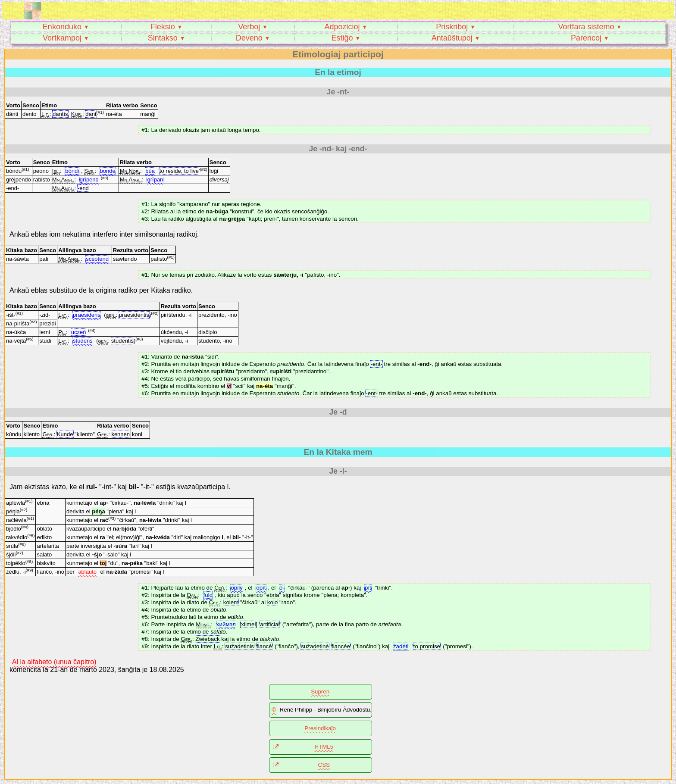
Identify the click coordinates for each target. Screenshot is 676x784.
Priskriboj (452, 27)
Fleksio (163, 27)
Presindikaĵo (320, 728)
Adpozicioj (342, 27)
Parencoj (586, 38)
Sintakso (163, 38)
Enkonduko (62, 27)
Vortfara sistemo (586, 27)
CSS (324, 765)
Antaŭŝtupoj (452, 38)
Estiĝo (342, 38)
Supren (320, 692)
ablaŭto (87, 572)
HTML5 (324, 747)
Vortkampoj (62, 38)
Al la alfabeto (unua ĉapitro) (54, 662)
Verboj (249, 27)
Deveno (249, 38)
